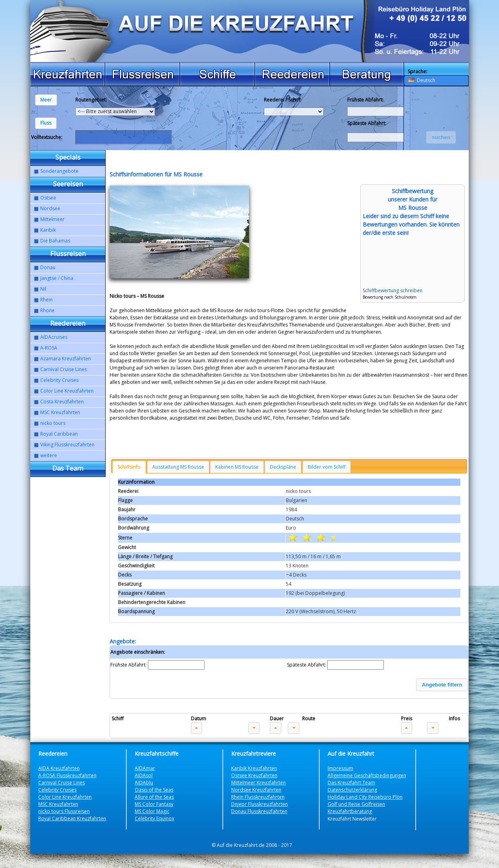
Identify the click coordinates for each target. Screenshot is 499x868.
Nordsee (50, 208)
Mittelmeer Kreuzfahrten (258, 783)
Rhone (47, 310)
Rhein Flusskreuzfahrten (258, 797)
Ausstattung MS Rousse (178, 467)
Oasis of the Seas (154, 790)
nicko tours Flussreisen (64, 811)
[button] (46, 100)
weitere (49, 455)
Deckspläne (283, 467)
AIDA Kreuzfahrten (59, 768)
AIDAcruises (54, 337)
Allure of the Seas (154, 797)
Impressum (340, 768)
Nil (43, 289)
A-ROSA (49, 348)
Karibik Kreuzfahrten (254, 768)
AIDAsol (144, 775)
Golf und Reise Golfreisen (356, 804)
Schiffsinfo (129, 467)
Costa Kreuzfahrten (62, 402)
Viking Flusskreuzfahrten (67, 445)
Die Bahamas (55, 241)
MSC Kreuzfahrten (60, 412)
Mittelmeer (52, 219)
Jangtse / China (57, 278)
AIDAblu (144, 783)
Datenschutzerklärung (352, 790)
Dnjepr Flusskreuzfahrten (259, 804)
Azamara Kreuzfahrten (66, 359)
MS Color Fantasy (154, 804)
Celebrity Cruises (59, 380)
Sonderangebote (59, 171)
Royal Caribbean (59, 434)
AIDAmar (145, 768)
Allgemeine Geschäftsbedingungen (367, 775)
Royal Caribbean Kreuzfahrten (72, 818)
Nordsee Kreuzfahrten (256, 790)
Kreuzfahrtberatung (350, 811)
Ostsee (48, 198)
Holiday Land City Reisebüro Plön (365, 797)
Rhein (46, 300)
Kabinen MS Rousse (237, 467)
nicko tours (53, 423)
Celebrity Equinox (154, 818)
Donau (48, 267)
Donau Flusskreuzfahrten (259, 811)
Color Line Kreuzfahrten (67, 391)
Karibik (48, 230)
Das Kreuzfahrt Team (351, 783)
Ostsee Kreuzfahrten (254, 775)
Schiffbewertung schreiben (393, 290)
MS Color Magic (152, 811)
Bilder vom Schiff (327, 467)
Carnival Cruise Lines (64, 369)
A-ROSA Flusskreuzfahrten (67, 775)
